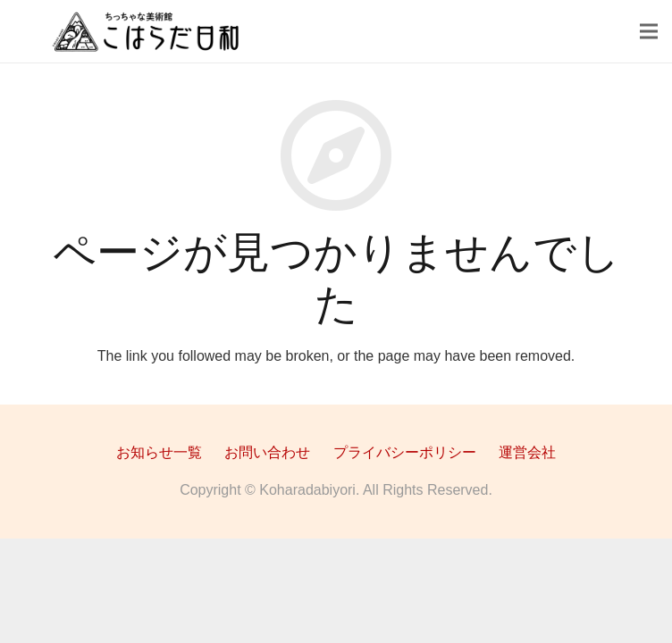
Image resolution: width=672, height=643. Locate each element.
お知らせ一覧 (159, 452)
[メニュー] (649, 31)
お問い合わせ (267, 452)
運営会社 (527, 452)
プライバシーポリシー (405, 452)
